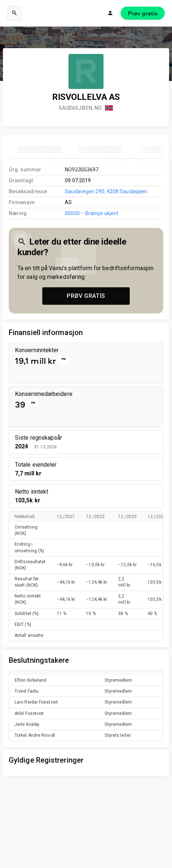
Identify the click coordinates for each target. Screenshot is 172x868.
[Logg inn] (110, 13)
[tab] (39, 149)
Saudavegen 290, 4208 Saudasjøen (106, 191)
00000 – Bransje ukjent (92, 213)
